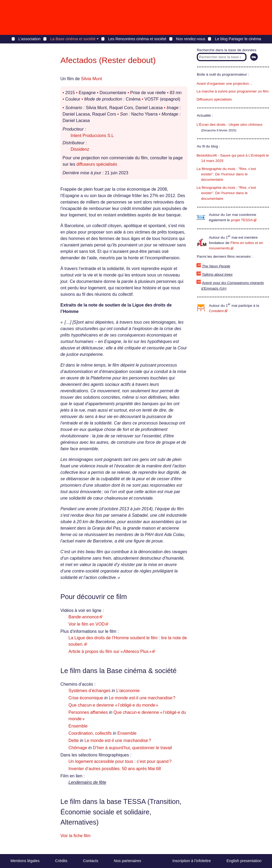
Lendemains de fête (87, 782)
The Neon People (216, 266)
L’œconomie (128, 691)
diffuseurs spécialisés (97, 164)
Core (216, 311)
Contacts (91, 861)
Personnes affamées (88, 712)
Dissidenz (80, 149)
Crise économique (86, 698)
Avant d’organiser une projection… (224, 84)
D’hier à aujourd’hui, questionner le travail (132, 748)
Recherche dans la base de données (226, 50)
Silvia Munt (91, 79)
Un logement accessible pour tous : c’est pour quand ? (120, 761)
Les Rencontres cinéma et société (137, 39)
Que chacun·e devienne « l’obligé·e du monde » (113, 705)
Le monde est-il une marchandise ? (142, 698)
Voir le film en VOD (87, 624)
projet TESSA (242, 220)
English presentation (244, 861)
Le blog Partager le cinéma (238, 39)
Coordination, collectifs (90, 733)
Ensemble (78, 726)
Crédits (61, 861)
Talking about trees (217, 274)
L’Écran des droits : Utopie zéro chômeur (230, 125)
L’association (30, 39)
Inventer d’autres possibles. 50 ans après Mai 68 (115, 769)
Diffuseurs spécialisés (214, 99)
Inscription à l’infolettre (192, 861)
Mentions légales (25, 861)
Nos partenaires (128, 861)
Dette (74, 740)
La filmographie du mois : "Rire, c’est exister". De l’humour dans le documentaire (226, 174)
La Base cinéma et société (73, 39)
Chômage (78, 748)
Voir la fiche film (75, 836)
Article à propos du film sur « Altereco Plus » (110, 651)
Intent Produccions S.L (92, 136)
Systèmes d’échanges (90, 691)
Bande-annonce (84, 617)
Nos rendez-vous (191, 39)
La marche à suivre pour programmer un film (233, 91)
